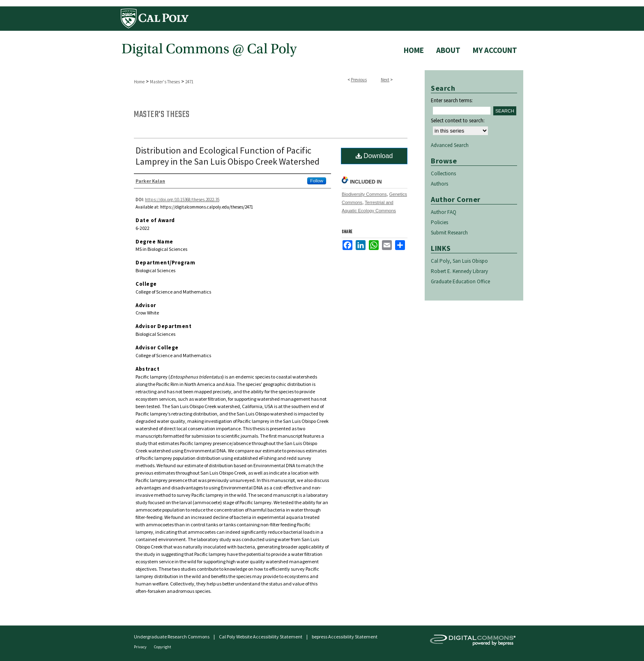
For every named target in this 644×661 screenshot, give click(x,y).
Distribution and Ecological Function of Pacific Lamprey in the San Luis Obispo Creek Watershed (228, 156)
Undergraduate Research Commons (172, 637)
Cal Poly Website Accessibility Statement (261, 637)
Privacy (141, 647)
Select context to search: (458, 120)
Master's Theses (165, 82)
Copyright (163, 647)
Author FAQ (444, 212)
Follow (317, 181)
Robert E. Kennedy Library (459, 271)
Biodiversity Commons (364, 194)
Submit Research (449, 233)
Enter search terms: (452, 100)
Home (139, 82)
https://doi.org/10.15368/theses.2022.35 (182, 200)
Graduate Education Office (460, 281)
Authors (439, 184)
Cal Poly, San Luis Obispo (459, 261)
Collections (443, 173)
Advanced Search (450, 145)
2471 (189, 82)
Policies (439, 222)
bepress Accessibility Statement (345, 637)
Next (385, 80)
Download (374, 156)
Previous (359, 80)
